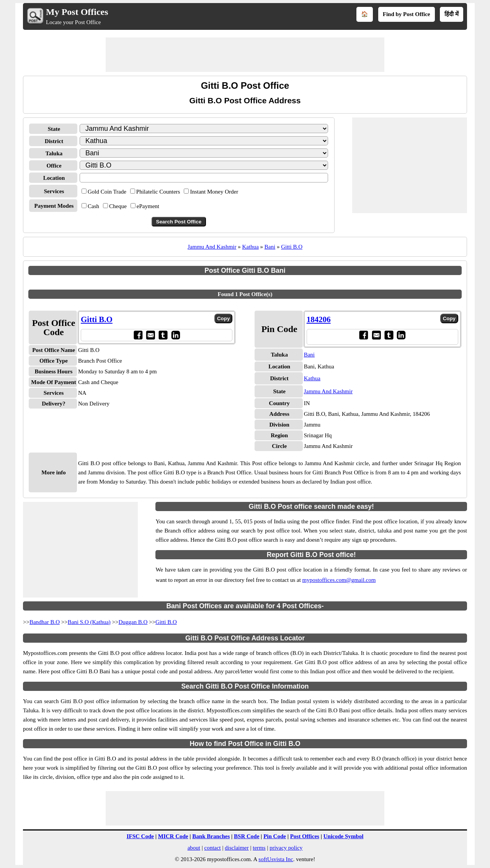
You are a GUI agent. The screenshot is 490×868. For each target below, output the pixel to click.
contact (212, 848)
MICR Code (173, 836)
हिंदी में (452, 14)
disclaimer (237, 848)
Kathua (250, 247)
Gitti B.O (292, 247)
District (54, 141)
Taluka (54, 153)
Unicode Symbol (344, 836)
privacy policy (286, 848)
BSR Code (247, 836)
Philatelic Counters (158, 192)
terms (259, 848)
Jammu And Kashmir (212, 247)
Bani (270, 247)
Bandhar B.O (45, 622)
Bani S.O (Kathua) (89, 622)
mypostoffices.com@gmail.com (339, 580)
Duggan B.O (133, 622)
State (54, 129)
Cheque (118, 206)
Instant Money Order (214, 192)
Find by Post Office (407, 14)
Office (54, 166)
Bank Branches (211, 836)
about (194, 848)
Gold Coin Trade (107, 192)
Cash (93, 206)
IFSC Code (140, 836)
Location (54, 178)
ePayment (148, 206)
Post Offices (305, 836)
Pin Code (275, 836)
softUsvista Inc (276, 859)
